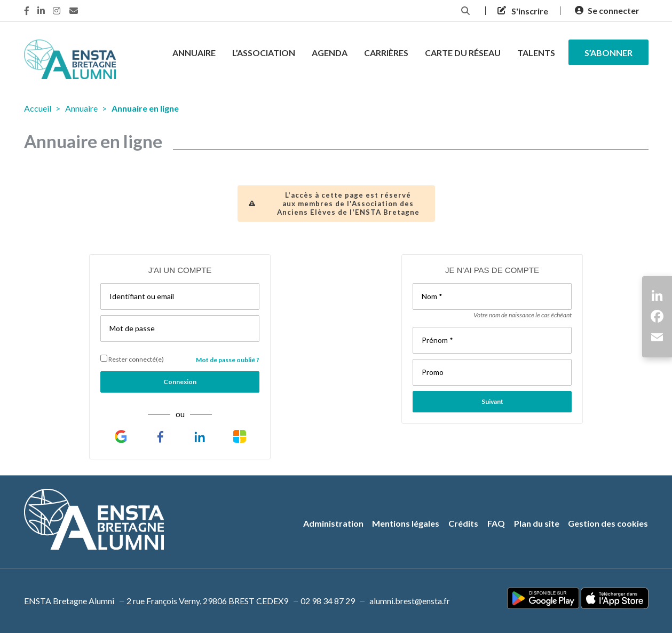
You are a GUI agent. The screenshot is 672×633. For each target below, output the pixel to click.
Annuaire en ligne (145, 108)
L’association (264, 53)
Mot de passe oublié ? (228, 360)
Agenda (330, 53)
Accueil (38, 108)
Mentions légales (406, 523)
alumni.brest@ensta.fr (410, 601)
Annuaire (194, 53)
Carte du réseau (463, 53)
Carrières (386, 53)
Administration (333, 523)
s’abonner (608, 53)
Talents (536, 53)
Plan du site (537, 523)
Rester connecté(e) (132, 359)
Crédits (463, 523)
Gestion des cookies (608, 523)
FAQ (496, 523)
